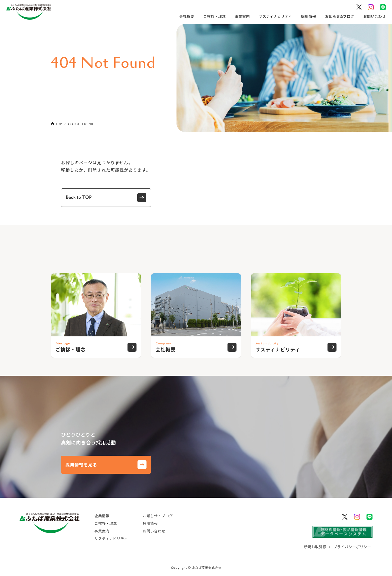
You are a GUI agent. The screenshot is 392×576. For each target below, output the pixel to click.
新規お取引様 (315, 547)
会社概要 (184, 16)
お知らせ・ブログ (158, 516)
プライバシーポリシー (352, 547)
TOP (59, 124)
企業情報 (102, 516)
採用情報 (306, 16)
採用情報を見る (106, 465)
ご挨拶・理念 (212, 16)
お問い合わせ (372, 16)
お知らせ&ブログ (337, 16)
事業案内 (239, 16)
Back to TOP (106, 198)
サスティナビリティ (273, 16)
